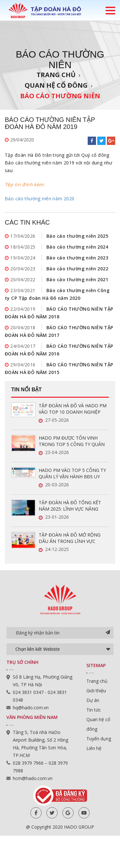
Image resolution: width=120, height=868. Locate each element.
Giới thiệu (96, 691)
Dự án (93, 700)
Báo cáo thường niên (60, 96)
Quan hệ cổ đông (56, 85)
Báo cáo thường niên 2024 (77, 247)
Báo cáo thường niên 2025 (77, 236)
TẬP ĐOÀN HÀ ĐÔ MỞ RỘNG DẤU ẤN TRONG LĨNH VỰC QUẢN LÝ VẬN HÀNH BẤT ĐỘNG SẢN (73, 538)
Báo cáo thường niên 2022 (77, 269)
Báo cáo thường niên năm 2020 (40, 199)
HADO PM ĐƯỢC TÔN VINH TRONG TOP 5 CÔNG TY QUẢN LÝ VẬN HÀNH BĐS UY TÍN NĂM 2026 (72, 441)
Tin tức (94, 710)
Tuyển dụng (99, 739)
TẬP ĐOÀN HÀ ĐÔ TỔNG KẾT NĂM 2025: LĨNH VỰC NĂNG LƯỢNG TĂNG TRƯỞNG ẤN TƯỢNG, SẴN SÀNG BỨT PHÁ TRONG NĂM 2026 (70, 506)
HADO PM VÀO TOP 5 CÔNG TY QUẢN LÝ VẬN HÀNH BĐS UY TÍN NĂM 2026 (72, 474)
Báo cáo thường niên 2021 (77, 279)
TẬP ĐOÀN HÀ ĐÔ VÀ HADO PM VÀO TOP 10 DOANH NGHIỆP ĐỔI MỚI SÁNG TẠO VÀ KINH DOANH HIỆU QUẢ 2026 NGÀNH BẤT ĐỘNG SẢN (73, 409)
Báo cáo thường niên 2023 (77, 258)
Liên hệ (94, 748)
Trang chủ (56, 75)
